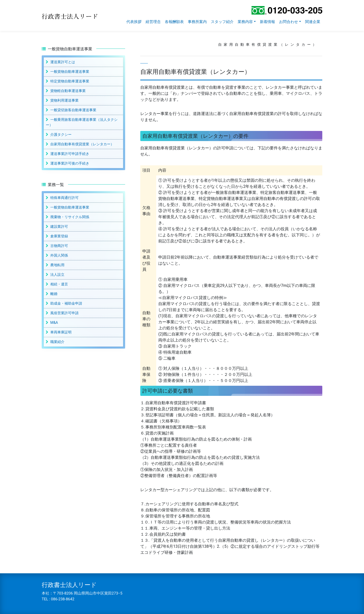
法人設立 (57, 275)
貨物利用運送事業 (64, 100)
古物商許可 (59, 246)
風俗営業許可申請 (64, 313)
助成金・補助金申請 (66, 303)
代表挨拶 (134, 22)
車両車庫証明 (61, 332)
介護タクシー (61, 134)
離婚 (54, 294)
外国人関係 (59, 255)
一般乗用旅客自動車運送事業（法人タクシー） (82, 122)
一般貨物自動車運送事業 (70, 72)
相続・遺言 (59, 284)
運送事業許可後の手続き (70, 163)
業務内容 (245, 22)
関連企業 (313, 22)
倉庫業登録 (59, 236)
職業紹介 (57, 342)
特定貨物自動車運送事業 (70, 81)
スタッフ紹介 (222, 22)
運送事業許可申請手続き (70, 154)
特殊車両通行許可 (64, 198)
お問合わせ (289, 22)
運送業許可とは (63, 62)
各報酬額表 (174, 22)
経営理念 (153, 22)
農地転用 (57, 265)
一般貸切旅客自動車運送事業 (73, 110)
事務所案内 (197, 22)
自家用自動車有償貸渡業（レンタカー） (82, 144)
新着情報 (267, 22)
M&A (54, 323)
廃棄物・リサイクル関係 (70, 217)
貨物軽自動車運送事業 (68, 91)
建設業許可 (59, 226)
